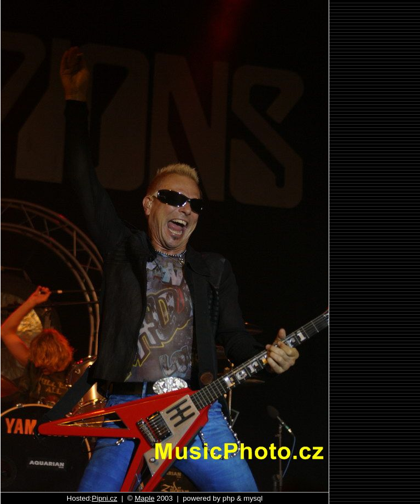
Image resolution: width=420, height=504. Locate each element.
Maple (144, 498)
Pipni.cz (105, 498)
